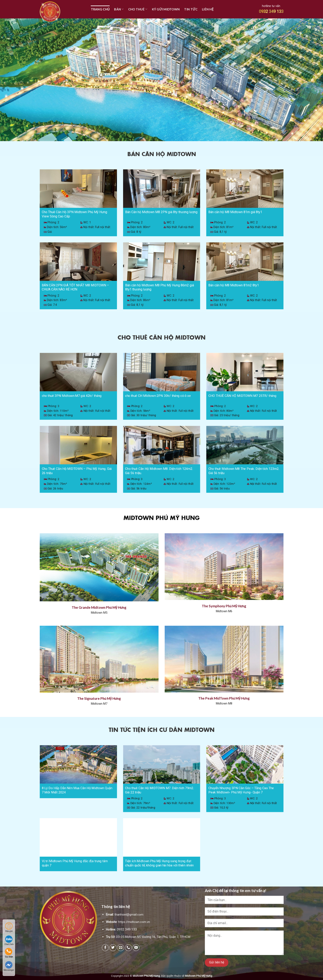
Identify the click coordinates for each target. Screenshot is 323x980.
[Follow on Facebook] (105, 948)
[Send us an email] (121, 948)
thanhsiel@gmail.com (129, 915)
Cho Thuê (138, 9)
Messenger (9, 966)
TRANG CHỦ (100, 9)
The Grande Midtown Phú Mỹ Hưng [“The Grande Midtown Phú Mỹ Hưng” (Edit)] (99, 607)
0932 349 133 (271, 11)
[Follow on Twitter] (113, 948)
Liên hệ (208, 9)
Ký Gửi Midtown (166, 9)
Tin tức (191, 9)
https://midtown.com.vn (134, 922)
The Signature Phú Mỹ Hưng (99, 698)
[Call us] (128, 948)
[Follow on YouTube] (136, 948)
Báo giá (9, 927)
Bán (119, 9)
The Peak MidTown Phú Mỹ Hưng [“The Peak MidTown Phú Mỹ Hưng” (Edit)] (224, 698)
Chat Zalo (9, 940)
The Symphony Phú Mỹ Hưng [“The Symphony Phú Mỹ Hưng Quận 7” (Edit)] (224, 606)
